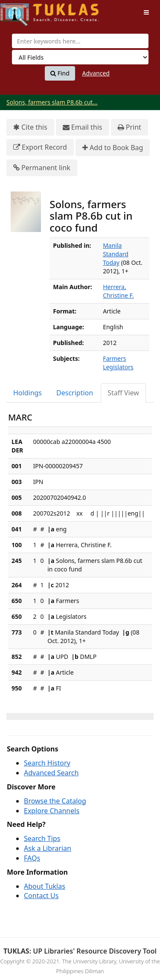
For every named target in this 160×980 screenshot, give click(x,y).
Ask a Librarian (48, 848)
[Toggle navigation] (146, 12)
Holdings (28, 393)
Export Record (40, 147)
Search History (47, 763)
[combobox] (80, 41)
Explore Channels (52, 811)
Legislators (118, 367)
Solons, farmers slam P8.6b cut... (52, 102)
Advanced (96, 73)
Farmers (114, 358)
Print (129, 127)
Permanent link (42, 168)
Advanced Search (51, 773)
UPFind (21, 11)
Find (60, 73)
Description (75, 393)
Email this (83, 127)
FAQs (32, 858)
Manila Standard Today (116, 254)
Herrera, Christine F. (118, 291)
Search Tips (42, 838)
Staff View (123, 393)
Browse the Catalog (55, 801)
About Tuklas (45, 886)
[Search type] (80, 57)
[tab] (28, 393)
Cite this (30, 127)
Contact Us (41, 896)
